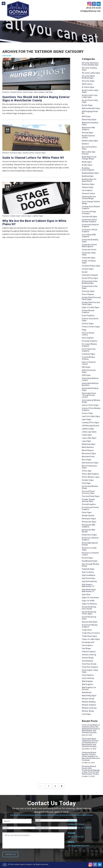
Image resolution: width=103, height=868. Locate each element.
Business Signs (16, 153)
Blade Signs (87, 162)
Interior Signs (88, 413)
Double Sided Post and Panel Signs (91, 298)
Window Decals (88, 699)
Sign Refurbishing (89, 581)
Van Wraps (86, 648)
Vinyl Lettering (88, 678)
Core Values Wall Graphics (89, 236)
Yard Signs (86, 714)
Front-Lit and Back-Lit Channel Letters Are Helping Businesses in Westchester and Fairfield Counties (91, 729)
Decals (85, 272)
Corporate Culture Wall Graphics (89, 246)
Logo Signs (87, 441)
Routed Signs (87, 558)
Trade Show (87, 630)
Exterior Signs (28, 92)
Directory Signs (88, 291)
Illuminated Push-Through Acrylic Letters (89, 395)
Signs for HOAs (88, 601)
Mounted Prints (88, 457)
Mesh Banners (88, 447)
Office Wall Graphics (90, 474)
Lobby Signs (87, 435)
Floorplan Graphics (90, 341)
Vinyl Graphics (88, 675)
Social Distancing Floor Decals (89, 608)
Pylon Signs (87, 512)
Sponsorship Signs (90, 622)
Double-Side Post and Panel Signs (91, 303)
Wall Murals (87, 692)
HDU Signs (86, 367)
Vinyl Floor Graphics (90, 667)
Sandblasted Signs (90, 561)
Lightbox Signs (38, 216)
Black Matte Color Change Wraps (89, 158)
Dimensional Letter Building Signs (90, 282)
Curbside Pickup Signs (91, 266)
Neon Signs (87, 460)
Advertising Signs (89, 120)
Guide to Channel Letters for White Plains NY (33, 158)
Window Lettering (89, 708)
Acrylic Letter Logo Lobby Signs (90, 96)
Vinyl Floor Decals (89, 664)
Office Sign (87, 471)
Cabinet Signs (15, 216)
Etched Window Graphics (88, 311)
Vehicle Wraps (88, 658)
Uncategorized (88, 642)
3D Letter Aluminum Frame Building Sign (90, 64)
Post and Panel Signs (91, 496)
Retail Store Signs (89, 535)
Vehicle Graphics (89, 652)
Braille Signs (87, 165)
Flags (84, 330)
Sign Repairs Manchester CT (88, 585)
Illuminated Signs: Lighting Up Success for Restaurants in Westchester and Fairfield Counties (90, 743)
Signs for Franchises (90, 598)
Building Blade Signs (90, 173)
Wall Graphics (88, 684)
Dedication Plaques (90, 275)
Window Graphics (89, 705)
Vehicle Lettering (89, 655)
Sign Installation (89, 575)
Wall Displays (87, 681)
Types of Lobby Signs (91, 639)
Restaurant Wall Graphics (89, 526)
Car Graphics (87, 190)
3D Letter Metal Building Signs (88, 77)
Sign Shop (49, 92)
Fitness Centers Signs (91, 327)
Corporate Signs (89, 258)
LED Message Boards (91, 426)
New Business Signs (90, 463)
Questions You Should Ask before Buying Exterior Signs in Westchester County (36, 99)
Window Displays (89, 702)
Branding (86, 168)
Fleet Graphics (88, 338)
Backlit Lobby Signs (90, 141)
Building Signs (88, 176)
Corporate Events (89, 250)
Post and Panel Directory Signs (88, 492)
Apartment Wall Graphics (88, 129)
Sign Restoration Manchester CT (89, 590)
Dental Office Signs (90, 278)
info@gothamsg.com (90, 11)
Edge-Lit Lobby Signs (91, 307)
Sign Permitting (88, 578)
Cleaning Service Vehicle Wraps (89, 198)
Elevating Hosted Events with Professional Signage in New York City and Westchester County (91, 770)
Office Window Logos (91, 477)
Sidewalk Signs (88, 569)
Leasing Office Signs (91, 423)
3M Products (87, 84)
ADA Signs (86, 116)
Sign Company (39, 92)
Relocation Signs (89, 519)
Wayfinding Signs (89, 696)
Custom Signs (88, 269)
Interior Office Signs (90, 405)
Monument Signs (89, 453)
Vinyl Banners (88, 661)
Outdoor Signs (88, 480)
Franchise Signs (88, 354)
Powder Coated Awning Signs (88, 500)
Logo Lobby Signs (89, 438)
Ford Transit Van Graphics (89, 350)
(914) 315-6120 (93, 8)
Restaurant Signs (89, 522)
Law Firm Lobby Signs (91, 416)
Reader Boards (88, 516)
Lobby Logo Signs (89, 432)
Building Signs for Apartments (89, 180)
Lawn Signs (87, 419)
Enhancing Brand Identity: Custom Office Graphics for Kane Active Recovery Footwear (91, 756)
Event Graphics (88, 170)
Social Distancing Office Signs (89, 613)
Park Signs (86, 483)
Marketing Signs (89, 444)
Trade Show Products (91, 633)
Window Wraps (88, 711)
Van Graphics (87, 645)
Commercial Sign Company (89, 213)
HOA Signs (86, 375)
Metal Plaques (88, 450)
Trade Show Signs (89, 636)
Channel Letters (16, 92)
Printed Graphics (89, 504)
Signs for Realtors (89, 604)
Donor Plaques (88, 294)
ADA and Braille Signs (91, 108)
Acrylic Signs (87, 105)
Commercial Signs (89, 217)
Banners (85, 144)
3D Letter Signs (88, 81)
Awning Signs (88, 133)
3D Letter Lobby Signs (91, 73)
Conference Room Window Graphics (89, 221)
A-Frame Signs (88, 87)
